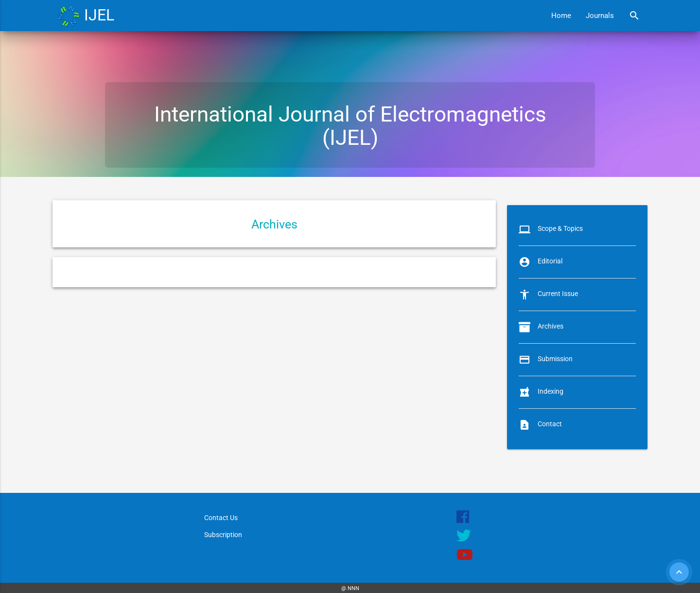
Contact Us (221, 518)
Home (561, 16)
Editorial (550, 261)
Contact (550, 424)
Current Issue (558, 294)
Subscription (223, 535)
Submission (555, 359)
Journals (600, 16)
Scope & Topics (560, 228)
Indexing (551, 391)
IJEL (99, 15)
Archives (551, 326)
